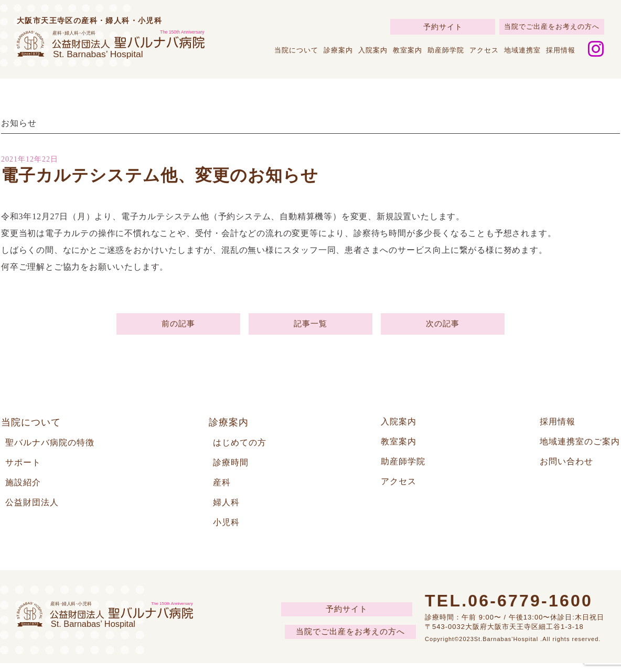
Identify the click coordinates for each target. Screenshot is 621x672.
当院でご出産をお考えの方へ (552, 26)
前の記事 (178, 326)
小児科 (228, 531)
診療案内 (338, 50)
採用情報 (561, 50)
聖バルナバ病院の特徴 (55, 447)
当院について (296, 50)
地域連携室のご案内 (575, 447)
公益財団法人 (35, 510)
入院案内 (373, 50)
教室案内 (408, 50)
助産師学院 (446, 50)
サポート (25, 468)
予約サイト (443, 27)
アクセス (484, 50)
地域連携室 (522, 50)
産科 (223, 489)
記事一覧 (310, 326)
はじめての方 (243, 447)
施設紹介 (25, 489)
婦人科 (228, 510)
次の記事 (442, 326)
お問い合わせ (560, 468)
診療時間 (233, 468)
